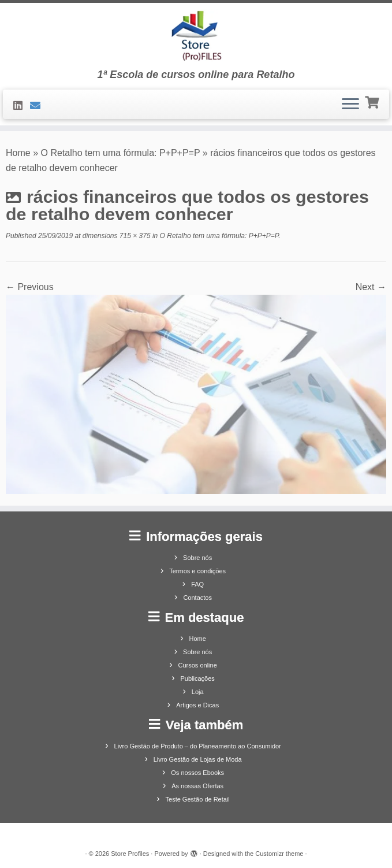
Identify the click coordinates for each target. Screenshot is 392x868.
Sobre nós (197, 558)
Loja (198, 692)
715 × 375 (134, 236)
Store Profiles (130, 854)
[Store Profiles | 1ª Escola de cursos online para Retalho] (196, 36)
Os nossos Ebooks (197, 773)
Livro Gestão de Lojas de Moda (198, 759)
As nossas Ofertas (197, 786)
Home (18, 153)
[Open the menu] (350, 105)
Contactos (197, 598)
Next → (371, 287)
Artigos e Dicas (197, 705)
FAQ (197, 584)
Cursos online (198, 665)
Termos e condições (197, 571)
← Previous (30, 287)
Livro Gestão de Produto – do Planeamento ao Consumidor (198, 746)
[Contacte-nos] (39, 106)
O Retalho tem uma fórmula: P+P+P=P (121, 153)
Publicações (198, 678)
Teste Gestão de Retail (198, 799)
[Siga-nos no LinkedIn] (22, 106)
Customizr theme (279, 854)
